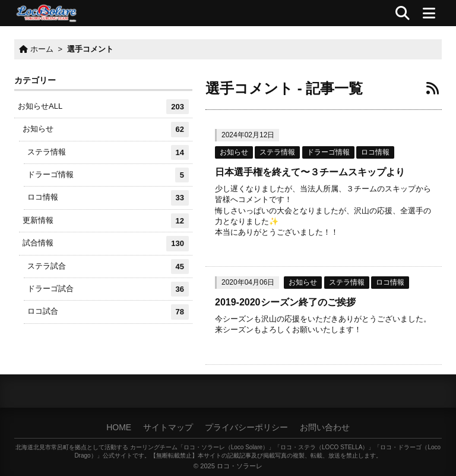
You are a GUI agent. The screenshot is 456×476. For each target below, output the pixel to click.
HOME (119, 427)
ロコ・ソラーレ (240, 466)
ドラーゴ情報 (328, 152)
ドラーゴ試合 (108, 289)
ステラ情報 (277, 152)
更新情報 (106, 221)
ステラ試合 (108, 267)
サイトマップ (168, 427)
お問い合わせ (325, 427)
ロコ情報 (375, 152)
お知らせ (234, 152)
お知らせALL (103, 107)
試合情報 (106, 243)
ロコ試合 (108, 312)
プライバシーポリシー (246, 427)
